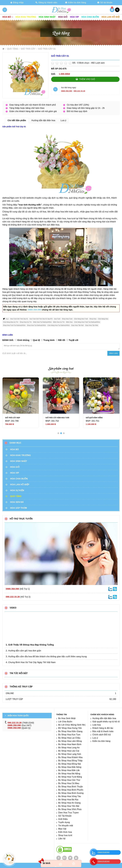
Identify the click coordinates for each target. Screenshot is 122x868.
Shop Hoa (93, 319)
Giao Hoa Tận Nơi (78, 325)
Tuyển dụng (64, 822)
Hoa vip (74, 17)
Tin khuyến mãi (66, 826)
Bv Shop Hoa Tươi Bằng (70, 777)
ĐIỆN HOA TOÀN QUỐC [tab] (18, 716)
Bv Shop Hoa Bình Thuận (71, 787)
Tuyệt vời (73, 340)
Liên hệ (62, 839)
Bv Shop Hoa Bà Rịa (68, 800)
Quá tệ (36, 340)
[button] (58, 433)
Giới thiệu (63, 819)
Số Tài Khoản (65, 816)
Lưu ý (95, 738)
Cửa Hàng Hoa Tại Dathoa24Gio (59, 325)
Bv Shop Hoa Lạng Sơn (70, 754)
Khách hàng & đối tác (103, 728)
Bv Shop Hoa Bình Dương (71, 793)
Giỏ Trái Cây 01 (47, 49)
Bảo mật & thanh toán (103, 731)
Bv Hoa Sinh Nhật (67, 718)
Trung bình (49, 340)
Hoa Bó (8, 17)
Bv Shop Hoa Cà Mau (69, 783)
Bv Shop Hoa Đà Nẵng (69, 774)
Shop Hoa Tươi (67, 319)
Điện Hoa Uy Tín (59, 322)
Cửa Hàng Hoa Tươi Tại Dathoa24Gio (87, 322)
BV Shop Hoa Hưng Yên (70, 728)
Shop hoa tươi (65, 835)
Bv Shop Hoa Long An (69, 748)
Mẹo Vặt (62, 829)
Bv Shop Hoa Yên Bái (69, 806)
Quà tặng (13, 49)
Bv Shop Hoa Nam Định (70, 744)
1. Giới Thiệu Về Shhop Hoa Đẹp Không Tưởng (30, 645)
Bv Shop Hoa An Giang (69, 803)
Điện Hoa (69, 322)
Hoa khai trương (26, 17)
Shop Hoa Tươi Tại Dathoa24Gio (14, 325)
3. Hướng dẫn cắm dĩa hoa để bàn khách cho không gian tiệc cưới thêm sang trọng (46, 656)
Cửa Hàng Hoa (103, 319)
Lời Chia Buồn (65, 722)
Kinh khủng (23, 340)
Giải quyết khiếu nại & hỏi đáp (107, 722)
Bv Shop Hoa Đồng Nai (70, 764)
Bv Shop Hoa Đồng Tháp (70, 761)
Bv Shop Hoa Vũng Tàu (70, 796)
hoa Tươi (57, 319)
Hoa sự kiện (17, 490)
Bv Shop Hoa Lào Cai (69, 751)
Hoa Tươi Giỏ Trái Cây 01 (19, 319)
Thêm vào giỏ (85, 79)
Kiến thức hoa (65, 832)
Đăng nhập (17, 3)
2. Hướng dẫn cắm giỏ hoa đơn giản (23, 651)
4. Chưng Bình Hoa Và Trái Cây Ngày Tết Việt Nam (31, 662)
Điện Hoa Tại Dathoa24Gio (42, 322)
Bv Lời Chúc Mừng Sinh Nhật (72, 725)
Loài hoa (97, 725)
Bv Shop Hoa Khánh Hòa (70, 757)
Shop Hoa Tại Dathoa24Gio (36, 325)
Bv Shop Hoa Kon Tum (69, 735)
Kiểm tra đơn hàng (76, 3)
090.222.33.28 (79, 91)
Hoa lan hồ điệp (111, 17)
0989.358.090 (67, 91)
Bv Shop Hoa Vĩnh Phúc (70, 809)
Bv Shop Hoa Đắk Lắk (69, 770)
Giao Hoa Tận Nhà (92, 325)
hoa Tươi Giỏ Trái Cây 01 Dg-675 (41, 319)
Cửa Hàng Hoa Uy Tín (11, 322)
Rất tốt (62, 340)
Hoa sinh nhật (47, 17)
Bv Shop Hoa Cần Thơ (69, 780)
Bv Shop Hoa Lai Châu (69, 738)
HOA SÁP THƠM (19, 508)
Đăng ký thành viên (46, 3)
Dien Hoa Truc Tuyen (69, 813)
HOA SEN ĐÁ (17, 502)
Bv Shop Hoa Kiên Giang (70, 731)
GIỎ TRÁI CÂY (28, 49)
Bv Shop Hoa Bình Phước (71, 790)
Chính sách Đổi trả (102, 735)
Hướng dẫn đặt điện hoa (104, 718)
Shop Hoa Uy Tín (26, 322)
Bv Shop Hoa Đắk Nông (70, 767)
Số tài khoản (105, 3)
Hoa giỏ (63, 17)
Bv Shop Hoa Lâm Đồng (70, 741)
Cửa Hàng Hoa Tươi (81, 319)
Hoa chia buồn (90, 17)
